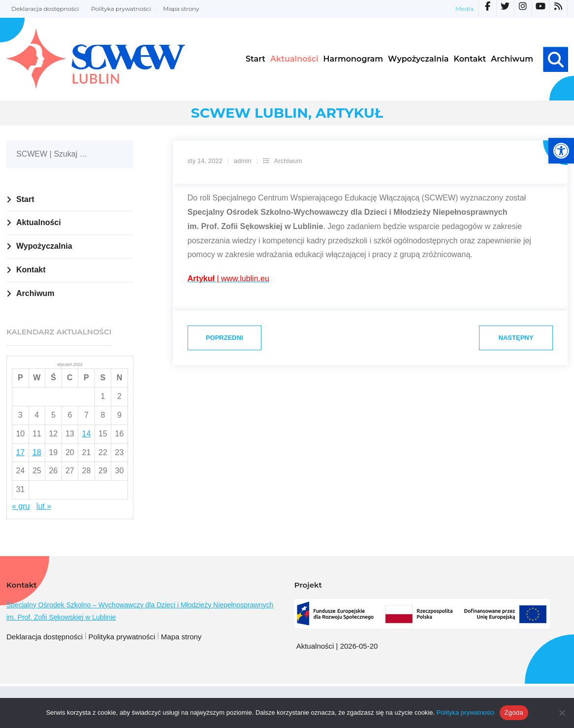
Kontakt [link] (31, 270)
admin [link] (242, 161)
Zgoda (514, 712)
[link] (561, 151)
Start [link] (25, 199)
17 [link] (20, 452)
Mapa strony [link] (181, 9)
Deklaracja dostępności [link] (45, 9)
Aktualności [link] (39, 222)
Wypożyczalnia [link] (44, 246)
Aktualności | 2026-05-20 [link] (337, 646)
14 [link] (87, 434)
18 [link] (37, 452)
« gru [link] (21, 506)
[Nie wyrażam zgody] (562, 713)
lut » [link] (44, 506)
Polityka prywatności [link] (121, 9)
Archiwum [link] (288, 161)
